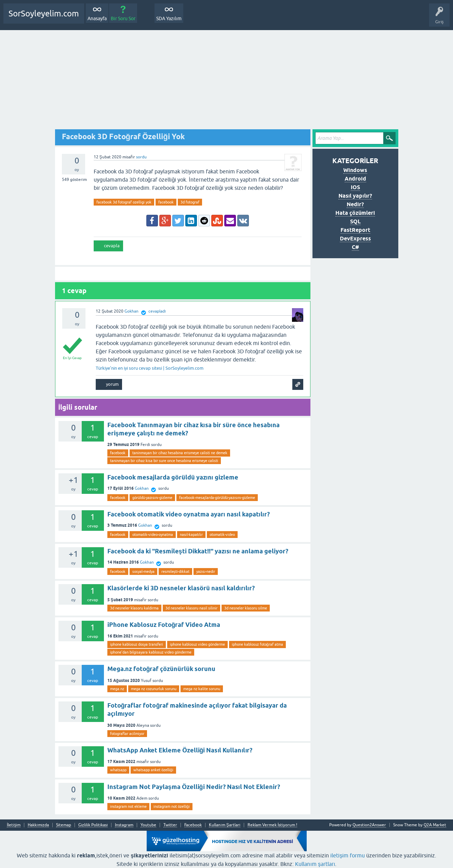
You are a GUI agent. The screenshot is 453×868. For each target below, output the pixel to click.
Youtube (148, 825)
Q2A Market (435, 825)
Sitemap (64, 825)
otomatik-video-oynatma (153, 535)
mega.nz (117, 689)
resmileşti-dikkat (176, 571)
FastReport (355, 230)
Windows (355, 170)
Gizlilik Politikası (93, 825)
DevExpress (355, 239)
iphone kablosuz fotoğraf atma (257, 644)
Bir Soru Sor (123, 18)
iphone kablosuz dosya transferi (137, 644)
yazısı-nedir (206, 571)
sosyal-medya (143, 571)
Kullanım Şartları (225, 825)
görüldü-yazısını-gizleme (152, 498)
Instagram (124, 825)
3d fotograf (190, 202)
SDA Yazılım (169, 18)
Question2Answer (369, 825)
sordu (141, 157)
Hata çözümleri (355, 213)
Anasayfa (97, 18)
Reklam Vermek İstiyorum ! (272, 825)
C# (355, 247)
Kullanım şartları (315, 864)
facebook (166, 202)
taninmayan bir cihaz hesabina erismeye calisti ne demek (180, 453)
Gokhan (142, 488)
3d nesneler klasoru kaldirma (134, 608)
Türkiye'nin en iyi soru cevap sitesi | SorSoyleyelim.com (150, 368)
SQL (355, 221)
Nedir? (355, 204)
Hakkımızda (38, 825)
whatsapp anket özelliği (153, 770)
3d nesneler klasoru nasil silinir (191, 608)
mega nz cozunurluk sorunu (154, 689)
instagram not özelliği (172, 806)
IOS (355, 187)
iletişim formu (348, 855)
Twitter (170, 825)
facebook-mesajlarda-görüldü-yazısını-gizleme (217, 498)
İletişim (14, 825)
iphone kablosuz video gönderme (197, 644)
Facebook (193, 825)
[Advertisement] (227, 81)
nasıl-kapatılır (191, 535)
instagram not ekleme (128, 806)
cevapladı (157, 311)
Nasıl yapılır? (355, 196)
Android (355, 179)
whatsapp (118, 770)
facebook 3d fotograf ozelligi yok (124, 202)
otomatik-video (222, 535)
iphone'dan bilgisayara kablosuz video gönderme (151, 652)
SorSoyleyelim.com (44, 14)
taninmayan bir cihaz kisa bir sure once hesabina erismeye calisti (164, 461)
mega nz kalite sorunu (202, 689)
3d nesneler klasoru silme (246, 608)
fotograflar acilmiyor (127, 734)
